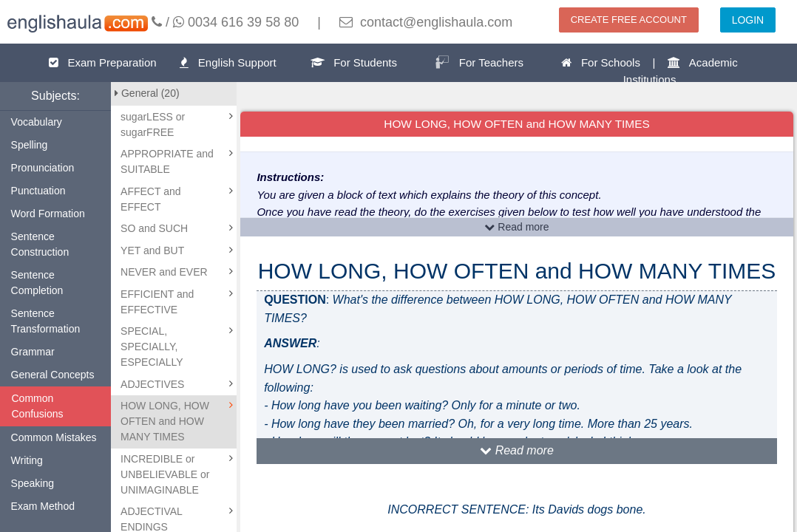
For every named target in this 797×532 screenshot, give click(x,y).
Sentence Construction (40, 244)
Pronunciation (43, 168)
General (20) (147, 93)
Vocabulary (37, 122)
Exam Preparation (103, 62)
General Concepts (53, 375)
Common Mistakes (54, 437)
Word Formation (48, 214)
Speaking (33, 483)
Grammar (33, 352)
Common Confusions (38, 406)
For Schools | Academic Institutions (649, 71)
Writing (27, 460)
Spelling (30, 145)
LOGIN (748, 20)
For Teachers (479, 62)
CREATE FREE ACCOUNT (629, 20)
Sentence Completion (37, 283)
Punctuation (38, 191)
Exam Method (43, 506)
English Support (228, 62)
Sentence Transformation (46, 321)
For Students (354, 62)
